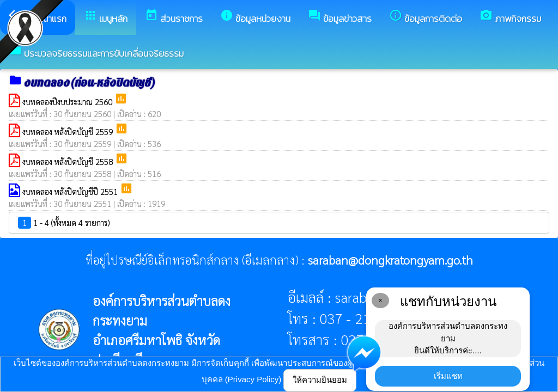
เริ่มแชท (448, 376)
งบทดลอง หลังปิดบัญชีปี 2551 (71, 191)
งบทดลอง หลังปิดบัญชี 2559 (69, 131)
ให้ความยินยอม (320, 380)
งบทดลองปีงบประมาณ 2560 (68, 102)
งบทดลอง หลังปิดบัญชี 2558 (69, 161)
